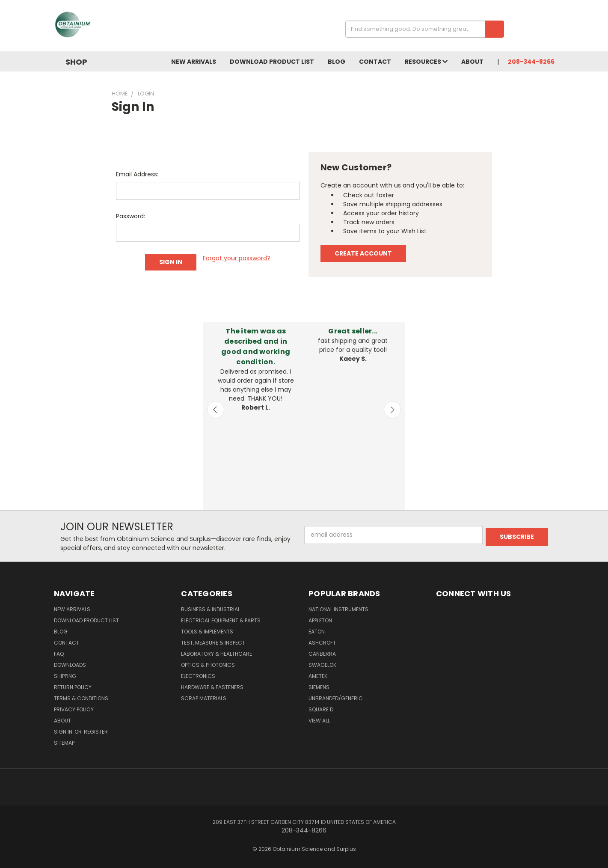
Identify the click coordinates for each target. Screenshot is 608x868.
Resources (426, 62)
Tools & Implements (207, 632)
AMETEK (318, 676)
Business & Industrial (211, 609)
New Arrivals (194, 62)
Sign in (64, 732)
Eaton (317, 632)
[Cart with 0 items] (552, 28)
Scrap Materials (204, 698)
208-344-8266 (531, 62)
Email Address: (137, 174)
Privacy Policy (74, 709)
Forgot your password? (237, 258)
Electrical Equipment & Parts (221, 620)
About (472, 62)
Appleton (320, 620)
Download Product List (272, 62)
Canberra (322, 654)
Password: (130, 216)
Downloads (70, 665)
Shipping (65, 676)
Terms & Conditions (81, 698)
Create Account (363, 253)
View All (319, 721)
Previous (216, 410)
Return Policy (73, 687)
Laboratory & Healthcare (217, 654)
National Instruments (338, 609)
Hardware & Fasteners (212, 687)
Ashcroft (322, 643)
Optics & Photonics (208, 665)
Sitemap (64, 743)
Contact (375, 62)
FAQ (59, 654)
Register (96, 732)
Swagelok (322, 665)
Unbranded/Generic (336, 698)
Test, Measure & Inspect (213, 643)
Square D (321, 709)
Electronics (198, 676)
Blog (337, 62)
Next (392, 410)
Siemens (319, 687)
